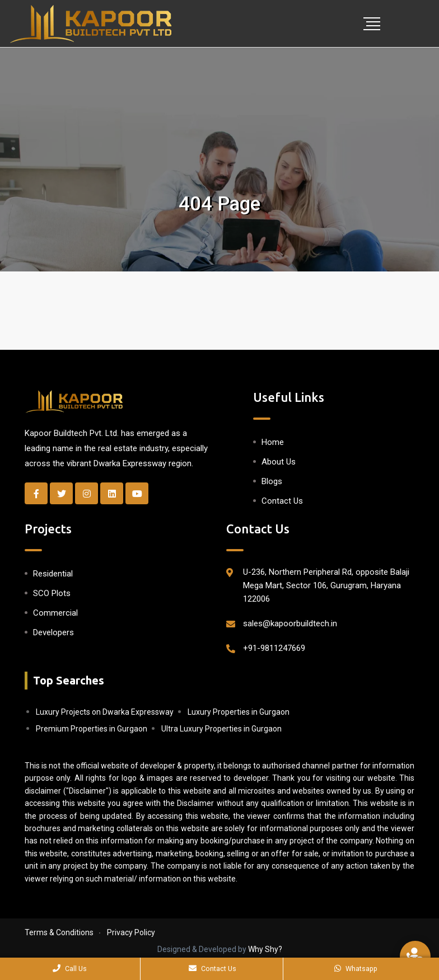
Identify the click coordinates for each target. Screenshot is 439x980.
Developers (53, 632)
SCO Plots (52, 593)
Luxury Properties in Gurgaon (239, 712)
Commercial (55, 613)
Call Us (70, 969)
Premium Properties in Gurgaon (92, 729)
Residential (53, 574)
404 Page (219, 204)
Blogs (272, 481)
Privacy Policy (131, 932)
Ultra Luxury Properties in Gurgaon (221, 729)
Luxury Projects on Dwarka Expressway (105, 712)
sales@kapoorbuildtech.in (290, 623)
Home (273, 442)
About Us (279, 462)
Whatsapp (356, 969)
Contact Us (282, 501)
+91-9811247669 (274, 648)
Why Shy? (265, 949)
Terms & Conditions (59, 932)
